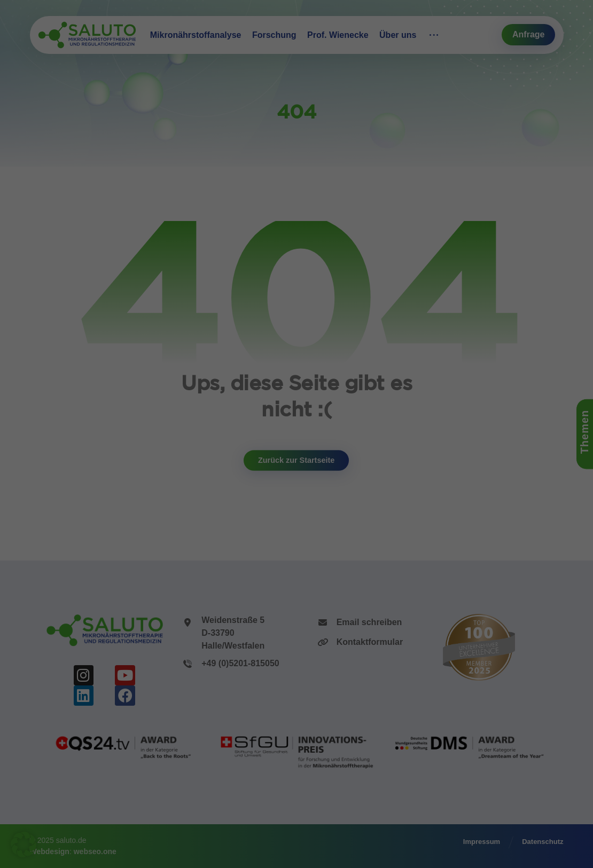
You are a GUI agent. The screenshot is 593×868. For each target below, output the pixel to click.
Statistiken (284, 394)
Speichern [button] (297, 463)
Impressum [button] (349, 553)
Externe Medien (387, 394)
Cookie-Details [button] (249, 553)
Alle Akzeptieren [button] (296, 431)
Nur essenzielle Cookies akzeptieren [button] (296, 495)
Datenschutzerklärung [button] (302, 553)
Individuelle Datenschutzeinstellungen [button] (297, 528)
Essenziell (190, 394)
